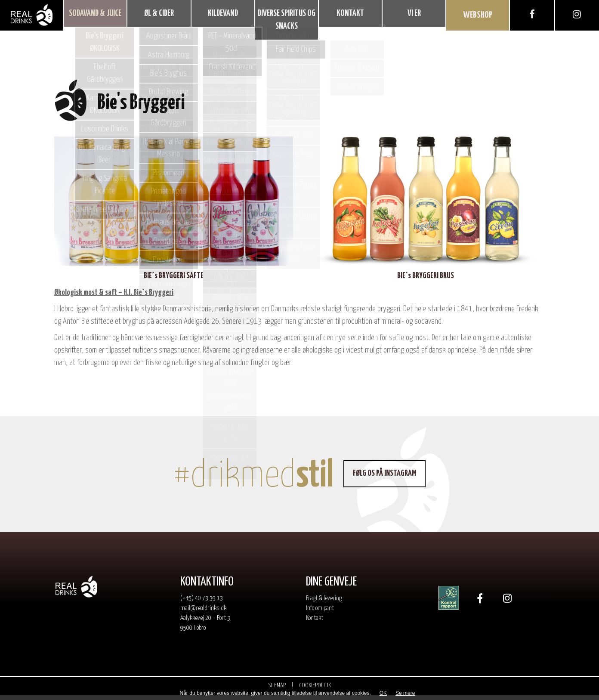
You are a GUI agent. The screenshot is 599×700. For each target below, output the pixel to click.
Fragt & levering (324, 603)
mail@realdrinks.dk (203, 613)
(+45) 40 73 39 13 (202, 603)
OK (383, 693)
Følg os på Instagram (387, 478)
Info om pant (320, 613)
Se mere (405, 693)
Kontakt (315, 622)
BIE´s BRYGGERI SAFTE (174, 280)
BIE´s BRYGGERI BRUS (426, 280)
